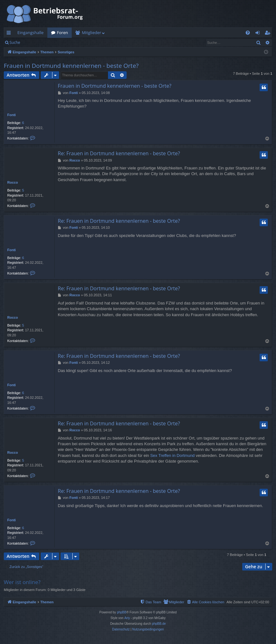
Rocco (13, 182)
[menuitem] (248, 33)
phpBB (122, 612)
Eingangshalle (30, 32)
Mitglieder (91, 32)
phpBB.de (159, 624)
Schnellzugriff (10, 34)
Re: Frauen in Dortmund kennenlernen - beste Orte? (119, 153)
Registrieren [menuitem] (269, 34)
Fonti (12, 115)
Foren (62, 32)
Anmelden (38, 42)
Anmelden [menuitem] (259, 34)
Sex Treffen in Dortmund (173, 455)
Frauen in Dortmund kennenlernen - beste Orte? (71, 66)
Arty (127, 618)
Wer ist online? (22, 582)
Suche (15, 42)
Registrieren (67, 42)
